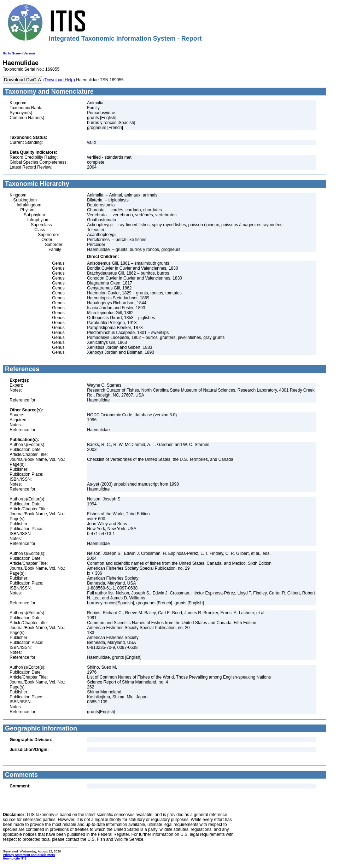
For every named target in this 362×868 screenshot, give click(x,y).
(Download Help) (59, 80)
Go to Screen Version (19, 53)
